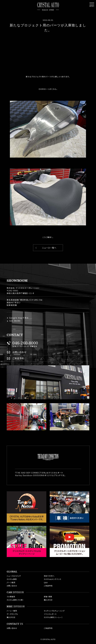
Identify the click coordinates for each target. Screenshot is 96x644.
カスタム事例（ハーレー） (53, 617)
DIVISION (15, 592)
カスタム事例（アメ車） (15, 600)
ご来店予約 (18, 358)
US (15, 624)
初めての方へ (49, 576)
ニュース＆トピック (14, 576)
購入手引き (48, 600)
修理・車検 (48, 597)
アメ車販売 (11, 597)
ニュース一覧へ (49, 248)
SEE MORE (15, 321)
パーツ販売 (11, 582)
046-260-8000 (25, 343)
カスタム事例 (12, 579)
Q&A (46, 582)
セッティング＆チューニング (54, 611)
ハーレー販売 (12, 611)
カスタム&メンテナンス (53, 579)
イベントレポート (50, 614)
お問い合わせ (19, 352)
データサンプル (12, 614)
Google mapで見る (19, 318)
